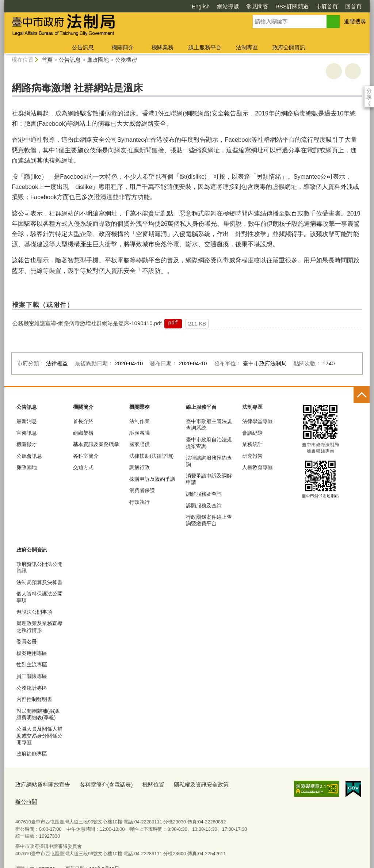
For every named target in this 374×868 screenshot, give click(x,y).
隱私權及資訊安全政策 (180, 784)
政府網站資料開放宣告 (39, 784)
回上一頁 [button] (353, 71)
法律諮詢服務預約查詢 (209, 461)
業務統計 (252, 444)
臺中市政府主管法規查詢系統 (209, 425)
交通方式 (83, 467)
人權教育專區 (257, 467)
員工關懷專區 (32, 676)
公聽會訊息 (29, 456)
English (159, 6)
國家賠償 (140, 444)
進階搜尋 (355, 21)
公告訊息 (83, 47)
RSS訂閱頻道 (250, 6)
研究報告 (252, 456)
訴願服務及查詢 (204, 506)
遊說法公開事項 (34, 612)
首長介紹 (83, 421)
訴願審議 (140, 433)
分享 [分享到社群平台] (369, 91)
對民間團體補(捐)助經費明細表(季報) (39, 714)
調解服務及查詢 (204, 494)
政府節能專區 (32, 754)
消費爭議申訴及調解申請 (209, 479)
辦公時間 (224, 784)
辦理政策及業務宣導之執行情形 (39, 627)
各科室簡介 (86, 456)
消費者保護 (142, 490)
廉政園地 (98, 60)
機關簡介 (123, 47)
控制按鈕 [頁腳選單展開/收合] (362, 395)
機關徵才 (27, 444)
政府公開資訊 (289, 47)
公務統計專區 (32, 688)
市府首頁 (285, 6)
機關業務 (163, 47)
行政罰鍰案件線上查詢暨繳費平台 (209, 520)
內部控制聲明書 (34, 699)
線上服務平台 (205, 47)
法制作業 (140, 421)
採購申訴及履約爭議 (152, 479)
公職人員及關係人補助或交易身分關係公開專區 (39, 735)
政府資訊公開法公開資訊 (39, 567)
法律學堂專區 (257, 421)
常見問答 (215, 6)
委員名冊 (27, 642)
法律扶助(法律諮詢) (151, 456)
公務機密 (126, 60)
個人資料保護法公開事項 (39, 597)
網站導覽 (186, 6)
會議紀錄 (252, 433)
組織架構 (83, 433)
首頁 (47, 60)
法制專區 (247, 47)
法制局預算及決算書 (39, 582)
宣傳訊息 (27, 433)
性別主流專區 (32, 665)
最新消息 (27, 421)
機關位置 (138, 784)
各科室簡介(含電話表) (95, 784)
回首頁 (311, 6)
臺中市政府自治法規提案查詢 (209, 443)
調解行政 (140, 467)
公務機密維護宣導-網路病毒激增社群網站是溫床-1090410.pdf (87, 323)
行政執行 (140, 502)
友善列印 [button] (334, 71)
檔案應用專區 (32, 653)
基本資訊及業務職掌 (96, 444)
